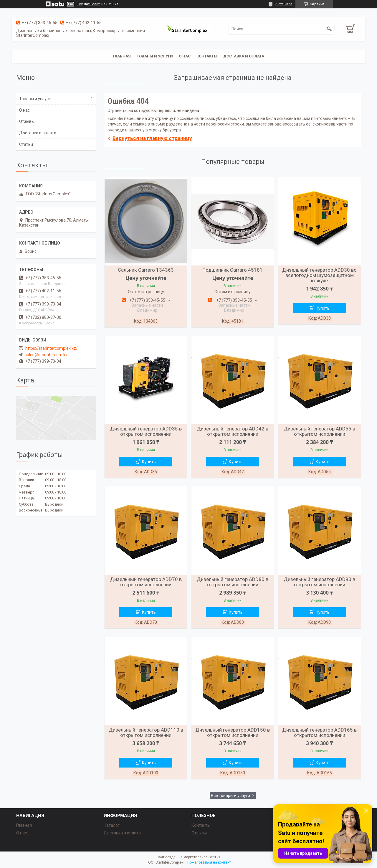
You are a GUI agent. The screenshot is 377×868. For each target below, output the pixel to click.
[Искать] (329, 29)
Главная (122, 56)
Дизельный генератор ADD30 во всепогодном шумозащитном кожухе (319, 275)
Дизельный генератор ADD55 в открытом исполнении (319, 431)
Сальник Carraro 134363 (146, 270)
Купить (323, 308)
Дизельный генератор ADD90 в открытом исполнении (319, 582)
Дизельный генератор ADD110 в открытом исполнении (146, 732)
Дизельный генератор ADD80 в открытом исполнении (233, 582)
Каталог (112, 825)
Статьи (26, 144)
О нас (185, 56)
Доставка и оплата (244, 56)
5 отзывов (284, 4)
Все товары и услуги (230, 796)
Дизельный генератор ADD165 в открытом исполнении (319, 732)
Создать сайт (89, 4)
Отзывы (27, 121)
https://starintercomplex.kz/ (52, 348)
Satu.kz (215, 857)
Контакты (207, 56)
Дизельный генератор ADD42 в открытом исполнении (233, 431)
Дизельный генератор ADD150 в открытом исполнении (233, 732)
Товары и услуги (155, 56)
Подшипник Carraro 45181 (233, 270)
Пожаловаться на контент (209, 862)
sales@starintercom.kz (46, 355)
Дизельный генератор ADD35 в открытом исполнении (146, 431)
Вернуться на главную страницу (152, 138)
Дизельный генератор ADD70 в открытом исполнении (146, 582)
